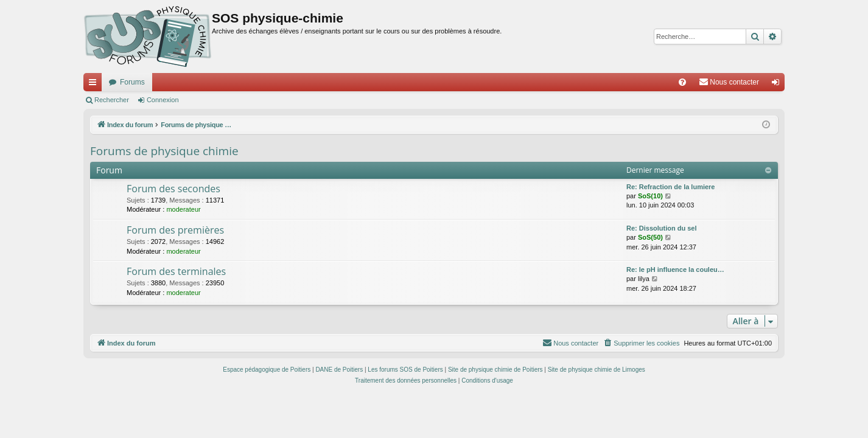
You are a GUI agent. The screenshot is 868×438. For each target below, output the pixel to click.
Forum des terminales (176, 271)
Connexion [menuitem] (778, 85)
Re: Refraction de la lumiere (671, 187)
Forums (132, 82)
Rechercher (112, 100)
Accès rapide (95, 85)
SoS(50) (650, 237)
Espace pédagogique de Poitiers (267, 370)
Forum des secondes (173, 189)
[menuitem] (682, 82)
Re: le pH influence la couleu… (675, 269)
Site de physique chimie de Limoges (597, 370)
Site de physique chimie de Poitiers (495, 370)
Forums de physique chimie (164, 151)
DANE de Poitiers (339, 370)
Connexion (163, 100)
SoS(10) (650, 196)
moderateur (183, 209)
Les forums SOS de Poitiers (405, 370)
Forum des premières (175, 230)
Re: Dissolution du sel (662, 228)
